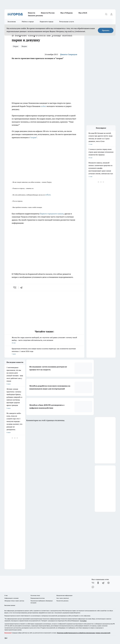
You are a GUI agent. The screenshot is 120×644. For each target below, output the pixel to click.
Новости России (48, 13)
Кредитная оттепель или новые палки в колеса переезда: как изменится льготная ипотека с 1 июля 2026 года (44, 351)
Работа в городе (28, 22)
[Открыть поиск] (106, 14)
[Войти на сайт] (111, 14)
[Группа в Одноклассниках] (98, 583)
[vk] (15, 287)
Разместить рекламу (62, 601)
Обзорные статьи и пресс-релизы (14, 601)
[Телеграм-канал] (103, 583)
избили (48, 195)
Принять (106, 30)
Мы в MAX (83, 13)
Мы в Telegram (66, 13)
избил (43, 106)
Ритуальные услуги (67, 22)
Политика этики (35, 595)
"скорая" (33, 137)
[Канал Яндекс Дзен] (108, 583)
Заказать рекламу (35, 16)
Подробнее (83, 621)
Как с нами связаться (63, 598)
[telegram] (22, 287)
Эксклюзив (12, 22)
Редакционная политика (38, 598)
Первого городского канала (52, 214)
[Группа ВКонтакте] (93, 583)
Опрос (16, 46)
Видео (24, 46)
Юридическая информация (64, 595)
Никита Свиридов (69, 54)
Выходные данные (10, 605)
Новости (32, 13)
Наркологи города (47, 22)
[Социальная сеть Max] (93, 587)
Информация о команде (11, 598)
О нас (6, 595)
